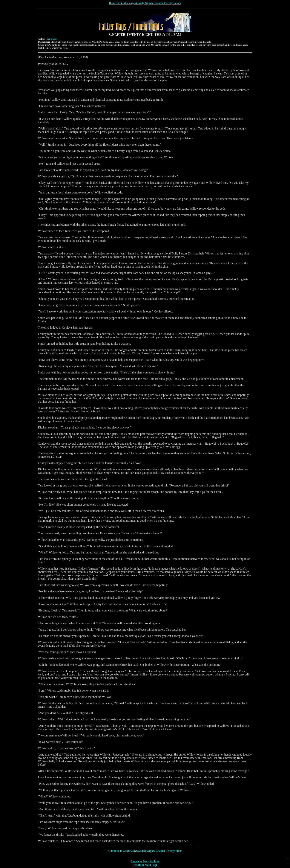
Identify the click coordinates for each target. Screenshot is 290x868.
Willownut (52, 39)
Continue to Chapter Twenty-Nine (145, 851)
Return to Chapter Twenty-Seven (145, 3)
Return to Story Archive (145, 861)
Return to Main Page (145, 865)
